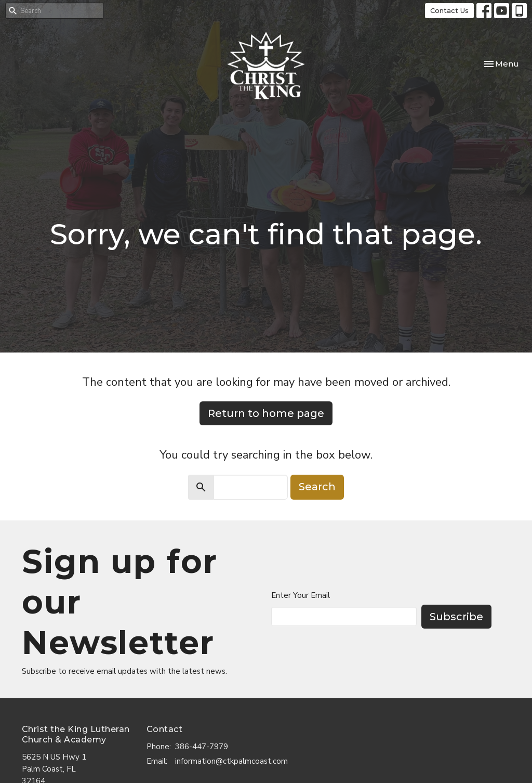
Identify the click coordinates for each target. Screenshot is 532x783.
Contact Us (449, 10)
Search (317, 487)
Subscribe (456, 617)
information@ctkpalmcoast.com (231, 761)
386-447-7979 (202, 747)
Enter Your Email (301, 595)
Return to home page (266, 413)
